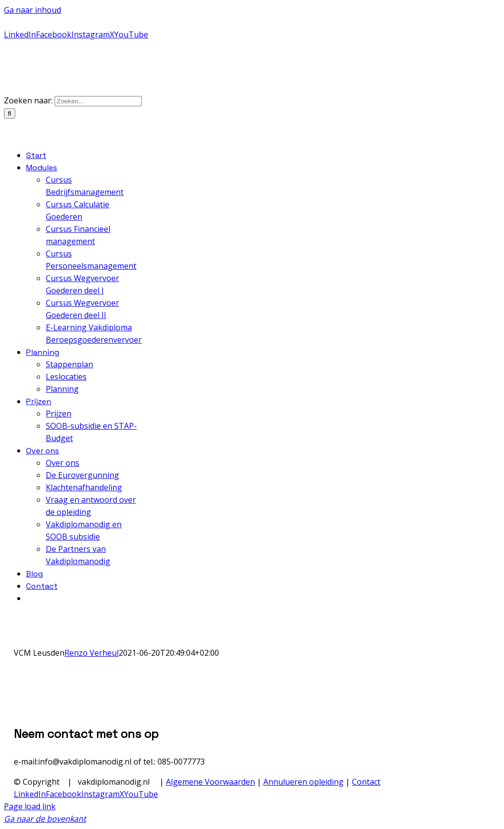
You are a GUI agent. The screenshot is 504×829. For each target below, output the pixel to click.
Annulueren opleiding (303, 782)
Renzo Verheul (92, 653)
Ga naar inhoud (32, 10)
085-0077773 (25, 22)
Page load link (30, 806)
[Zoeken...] (98, 101)
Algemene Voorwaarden (210, 782)
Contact (366, 782)
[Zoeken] (10, 113)
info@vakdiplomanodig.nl (192, 22)
